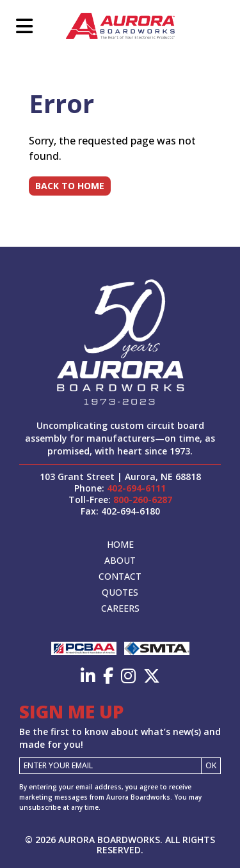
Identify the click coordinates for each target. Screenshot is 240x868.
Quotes (120, 592)
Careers (120, 608)
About (120, 560)
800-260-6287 (143, 500)
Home (120, 544)
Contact (120, 576)
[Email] (110, 766)
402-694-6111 (136, 488)
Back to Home (70, 186)
